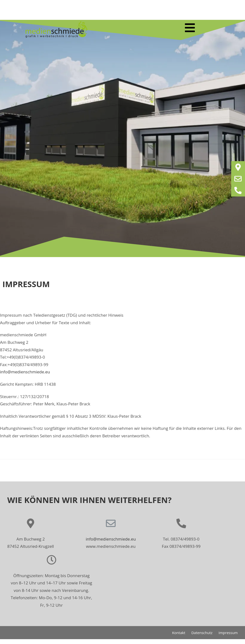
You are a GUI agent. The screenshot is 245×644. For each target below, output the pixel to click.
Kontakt (179, 633)
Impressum (228, 633)
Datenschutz (202, 633)
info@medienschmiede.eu (25, 372)
